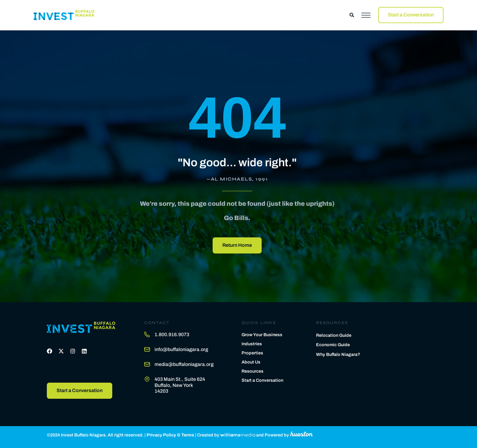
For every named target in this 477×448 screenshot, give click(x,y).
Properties (252, 353)
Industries (252, 344)
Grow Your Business (262, 335)
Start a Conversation (262, 380)
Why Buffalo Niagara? (338, 354)
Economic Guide (333, 345)
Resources (252, 371)
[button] (352, 15)
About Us (251, 362)
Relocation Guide (334, 335)
